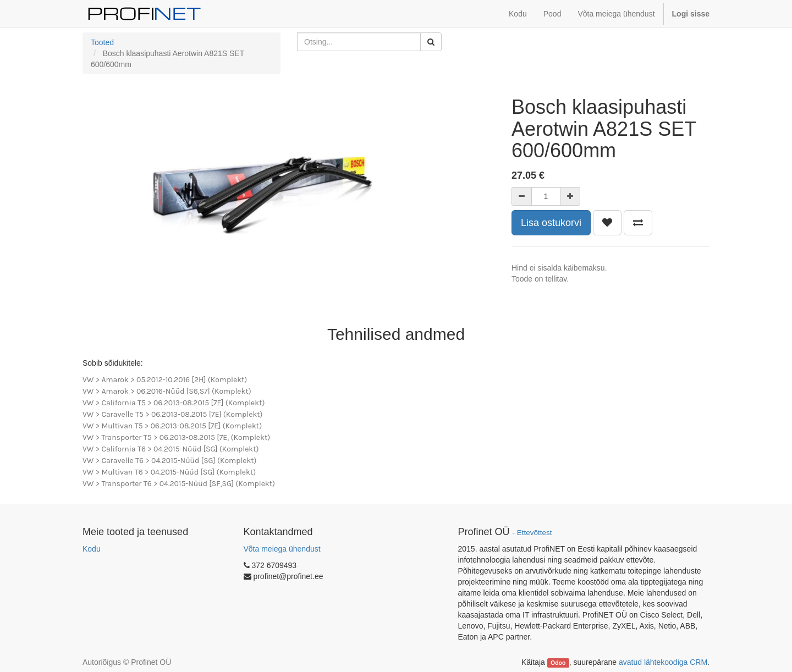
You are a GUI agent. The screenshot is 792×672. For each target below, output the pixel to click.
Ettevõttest (535, 533)
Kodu (92, 549)
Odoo (558, 663)
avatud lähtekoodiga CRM (663, 662)
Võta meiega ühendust (282, 549)
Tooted (102, 42)
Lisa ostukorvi (551, 223)
